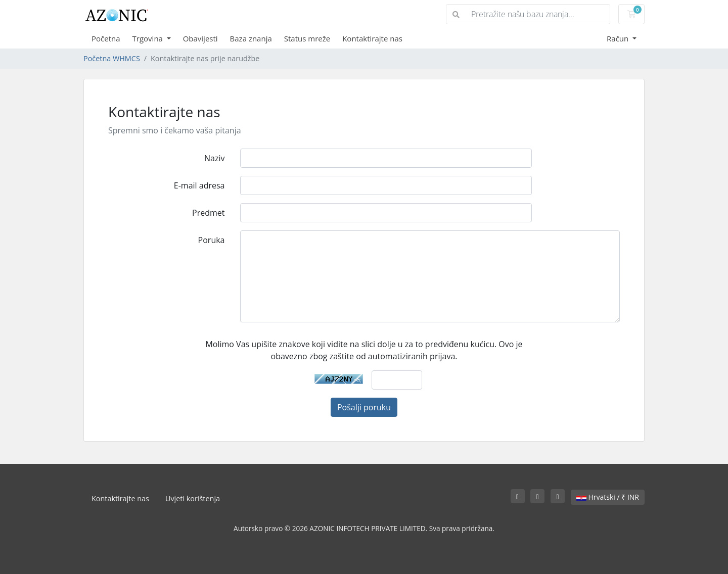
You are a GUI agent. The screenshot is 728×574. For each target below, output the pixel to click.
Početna (106, 38)
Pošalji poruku (364, 407)
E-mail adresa (199, 185)
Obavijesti (200, 38)
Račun (619, 38)
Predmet (208, 213)
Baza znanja (251, 38)
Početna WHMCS (112, 58)
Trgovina (149, 38)
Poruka (212, 240)
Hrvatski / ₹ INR (608, 497)
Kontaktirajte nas (372, 38)
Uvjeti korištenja (193, 498)
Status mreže (307, 38)
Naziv (214, 158)
